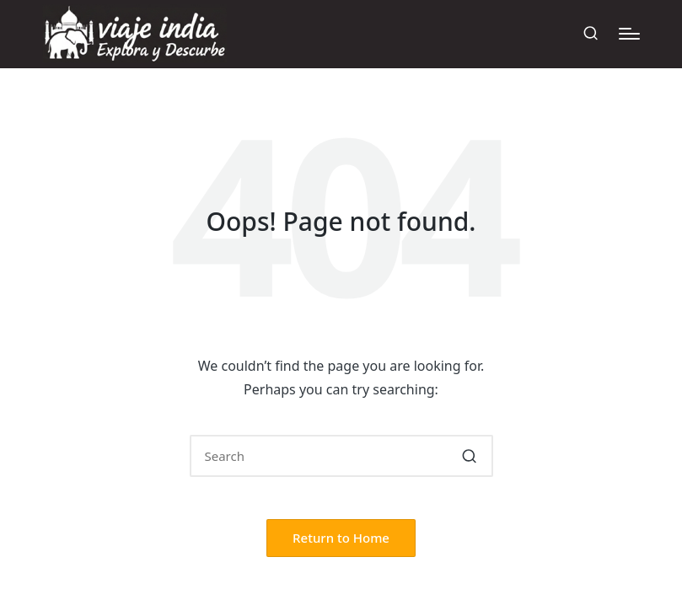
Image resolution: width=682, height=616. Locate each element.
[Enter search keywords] (341, 456)
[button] (470, 456)
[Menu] (629, 34)
